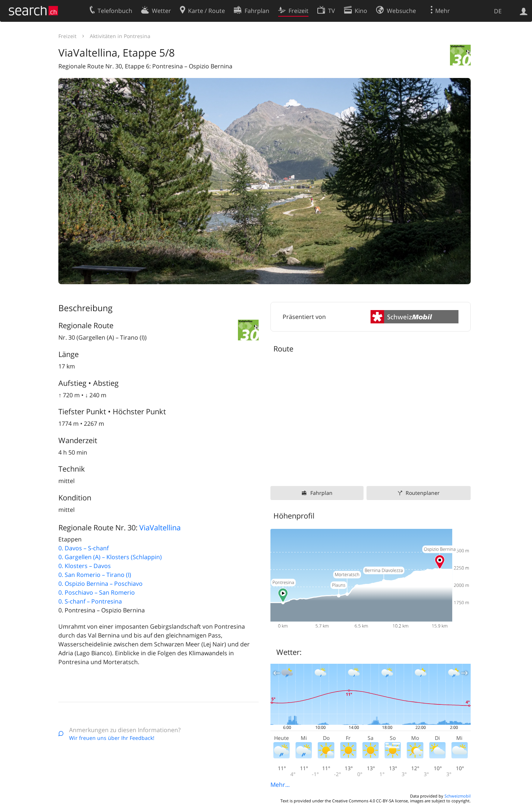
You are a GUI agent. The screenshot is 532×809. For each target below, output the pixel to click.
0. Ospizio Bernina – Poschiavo (100, 584)
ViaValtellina (160, 528)
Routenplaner (423, 493)
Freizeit (67, 36)
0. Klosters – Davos (85, 566)
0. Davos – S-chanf (83, 548)
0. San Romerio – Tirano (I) (95, 575)
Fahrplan (321, 493)
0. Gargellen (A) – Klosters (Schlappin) (110, 557)
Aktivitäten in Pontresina (120, 36)
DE (498, 11)
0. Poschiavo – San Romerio (97, 592)
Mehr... (280, 785)
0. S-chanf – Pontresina (90, 601)
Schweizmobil (458, 796)
